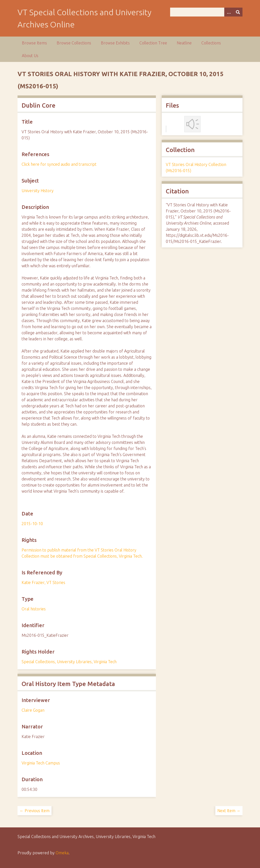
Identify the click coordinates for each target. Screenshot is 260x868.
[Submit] (238, 12)
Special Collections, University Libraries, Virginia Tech (69, 662)
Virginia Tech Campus (41, 763)
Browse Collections (74, 43)
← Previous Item (35, 811)
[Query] (206, 12)
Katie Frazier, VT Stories (43, 582)
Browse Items (34, 43)
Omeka (62, 853)
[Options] (229, 12)
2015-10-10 (32, 524)
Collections (211, 43)
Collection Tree (153, 43)
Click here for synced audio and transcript (59, 164)
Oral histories (34, 609)
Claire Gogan (33, 710)
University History (38, 191)
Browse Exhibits (115, 43)
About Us (30, 56)
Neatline (184, 43)
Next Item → (229, 811)
